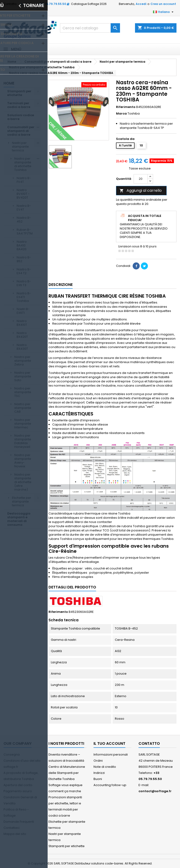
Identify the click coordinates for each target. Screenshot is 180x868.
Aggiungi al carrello (141, 190)
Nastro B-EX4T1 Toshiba (24, 297)
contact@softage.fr (155, 791)
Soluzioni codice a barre (21, 117)
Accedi (141, 4)
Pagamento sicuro (18, 791)
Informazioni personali (111, 755)
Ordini (98, 761)
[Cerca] (90, 28)
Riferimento (126, 107)
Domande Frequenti (19, 822)
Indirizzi (99, 773)
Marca (121, 114)
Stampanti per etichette (19, 93)
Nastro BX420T (22, 335)
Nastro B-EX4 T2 (24, 271)
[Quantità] (141, 179)
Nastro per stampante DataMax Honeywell (23, 441)
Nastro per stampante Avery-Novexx (23, 461)
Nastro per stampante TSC (23, 392)
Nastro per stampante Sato (23, 376)
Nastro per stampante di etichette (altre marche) (23, 482)
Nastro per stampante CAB (23, 408)
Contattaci (11, 828)
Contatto (10, 4)
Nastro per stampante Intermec (23, 424)
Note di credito (105, 767)
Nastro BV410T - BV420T (23, 194)
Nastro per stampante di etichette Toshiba (23, 164)
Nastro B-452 (24, 220)
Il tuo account (109, 743)
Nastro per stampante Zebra (23, 361)
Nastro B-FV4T (24, 180)
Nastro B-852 (24, 259)
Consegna (12, 755)
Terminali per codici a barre (19, 105)
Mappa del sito (15, 834)
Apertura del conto (18, 785)
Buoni (98, 779)
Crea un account (163, 4)
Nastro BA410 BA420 (22, 245)
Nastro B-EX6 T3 (24, 283)
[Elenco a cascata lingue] (164, 12)
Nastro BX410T (22, 323)
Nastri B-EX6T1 (23, 311)
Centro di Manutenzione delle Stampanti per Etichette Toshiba (67, 773)
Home (9, 83)
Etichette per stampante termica (22, 501)
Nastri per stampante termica (20, 147)
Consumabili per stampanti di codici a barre (21, 131)
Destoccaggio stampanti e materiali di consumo (19, 519)
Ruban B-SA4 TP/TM (25, 232)
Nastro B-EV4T (24, 208)
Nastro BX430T (22, 347)
